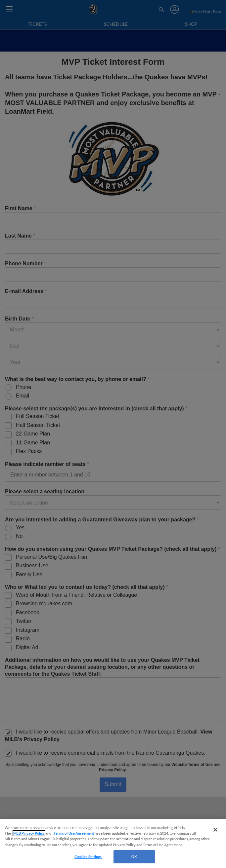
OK (134, 857)
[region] (113, 844)
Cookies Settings (88, 857)
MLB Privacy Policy (29, 833)
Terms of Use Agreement (74, 833)
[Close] (215, 830)
